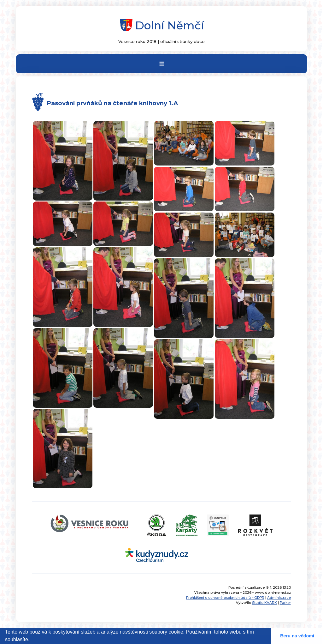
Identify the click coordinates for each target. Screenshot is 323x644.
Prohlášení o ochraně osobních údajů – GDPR (225, 598)
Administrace (279, 598)
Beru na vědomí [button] (297, 636)
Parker (285, 603)
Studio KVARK (264, 603)
